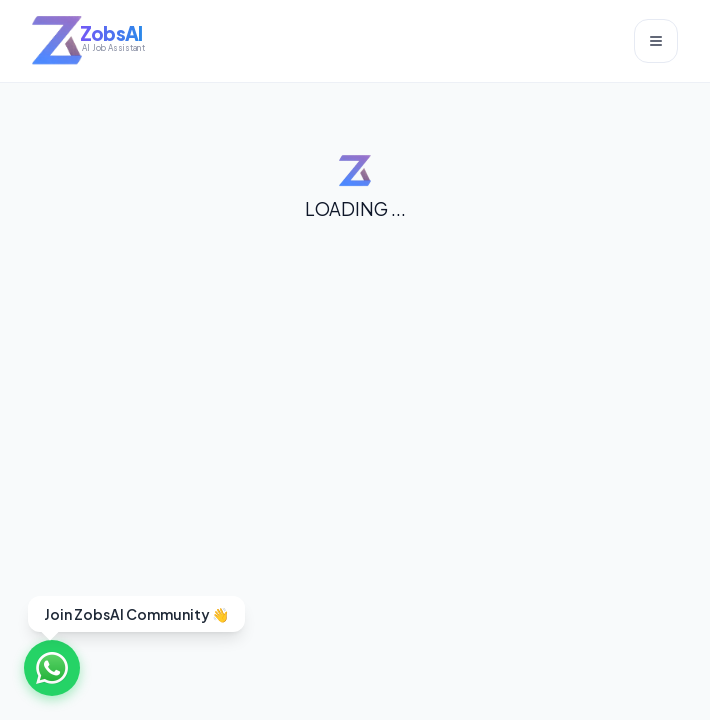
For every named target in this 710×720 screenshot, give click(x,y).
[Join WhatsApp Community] (52, 668)
